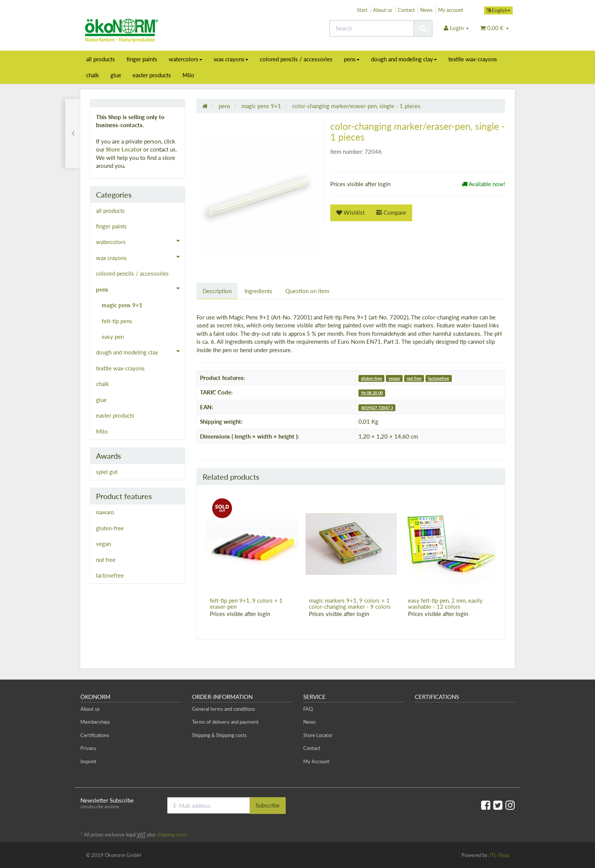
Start (362, 10)
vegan (394, 378)
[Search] (372, 28)
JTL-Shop (499, 855)
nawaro (105, 512)
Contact (406, 10)
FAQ (308, 709)
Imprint (88, 761)
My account (451, 10)
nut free (414, 378)
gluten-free (372, 378)
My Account (316, 761)
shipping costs (172, 834)
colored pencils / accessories (296, 59)
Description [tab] (217, 291)
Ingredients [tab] (258, 291)
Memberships (95, 722)
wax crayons (231, 59)
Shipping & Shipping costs (219, 735)
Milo (188, 75)
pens (352, 59)
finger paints (142, 59)
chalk (93, 75)
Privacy (88, 748)
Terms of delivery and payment (225, 722)
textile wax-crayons (473, 59)
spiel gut (107, 472)
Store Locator (124, 149)
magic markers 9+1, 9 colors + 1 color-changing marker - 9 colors (350, 604)
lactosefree (439, 378)
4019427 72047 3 (377, 408)
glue (116, 75)
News (426, 10)
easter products (152, 75)
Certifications (95, 735)
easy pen (113, 337)
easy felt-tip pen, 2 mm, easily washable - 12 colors (445, 604)
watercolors (186, 59)
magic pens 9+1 (122, 305)
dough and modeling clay (404, 59)
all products (101, 59)
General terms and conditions (224, 709)
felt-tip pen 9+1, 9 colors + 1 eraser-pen (246, 604)
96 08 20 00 (372, 393)
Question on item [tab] (307, 291)
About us (383, 10)
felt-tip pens (117, 321)
